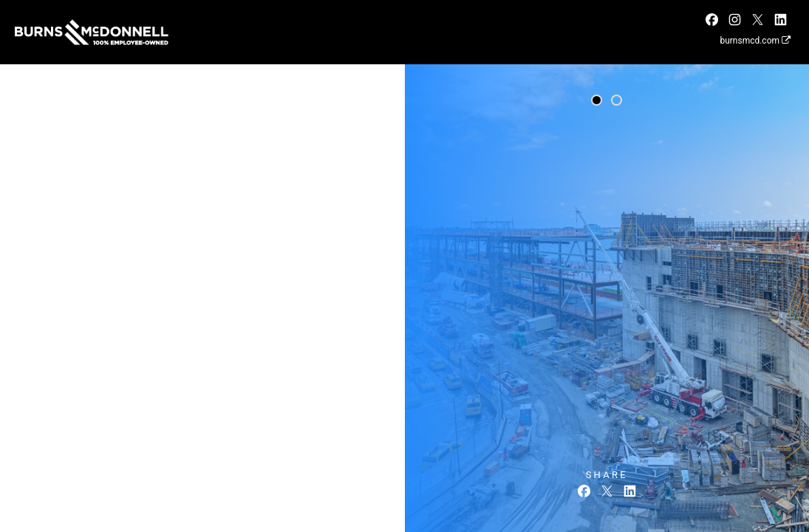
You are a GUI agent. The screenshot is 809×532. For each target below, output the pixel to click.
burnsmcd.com (755, 41)
